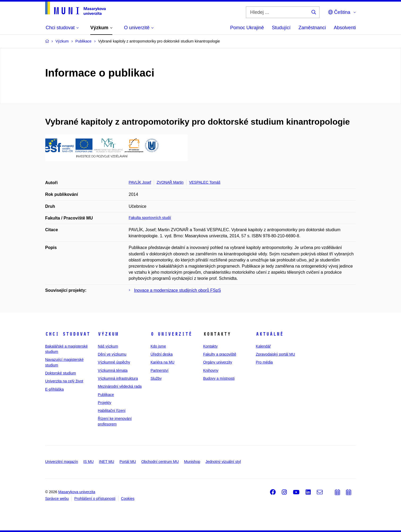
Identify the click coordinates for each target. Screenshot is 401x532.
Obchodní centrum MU (160, 462)
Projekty (104, 403)
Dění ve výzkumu (112, 354)
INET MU (107, 462)
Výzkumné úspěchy (114, 362)
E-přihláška (54, 389)
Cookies (128, 499)
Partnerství (160, 370)
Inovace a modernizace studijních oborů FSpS (178, 290)
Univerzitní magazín (62, 462)
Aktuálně (270, 334)
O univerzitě (171, 334)
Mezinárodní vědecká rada (120, 386)
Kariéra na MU (163, 362)
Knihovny (211, 370)
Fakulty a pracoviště (220, 354)
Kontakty (210, 346)
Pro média (264, 362)
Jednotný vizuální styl (223, 462)
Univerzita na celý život (64, 381)
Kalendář (263, 346)
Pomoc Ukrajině (247, 28)
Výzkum (108, 334)
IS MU (89, 462)
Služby (156, 378)
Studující (281, 28)
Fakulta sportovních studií (150, 218)
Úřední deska (162, 354)
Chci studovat (68, 334)
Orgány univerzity (218, 362)
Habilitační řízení (112, 411)
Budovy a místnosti (219, 378)
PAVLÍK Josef (140, 182)
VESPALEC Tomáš (205, 182)
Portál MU (128, 462)
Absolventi (345, 28)
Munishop (192, 462)
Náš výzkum (108, 346)
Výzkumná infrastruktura (118, 378)
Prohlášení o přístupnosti (95, 499)
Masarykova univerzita (77, 492)
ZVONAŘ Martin (170, 182)
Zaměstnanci (312, 28)
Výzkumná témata (113, 370)
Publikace (106, 395)
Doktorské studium (61, 373)
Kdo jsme (158, 346)
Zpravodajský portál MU (275, 354)
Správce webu (57, 499)
